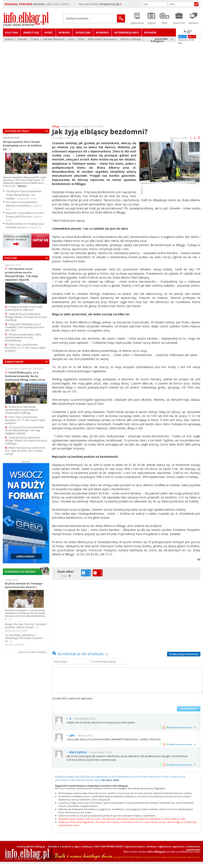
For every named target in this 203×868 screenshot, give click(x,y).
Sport (49, 32)
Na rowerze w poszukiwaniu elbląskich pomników (22, 204)
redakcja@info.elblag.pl (31, 846)
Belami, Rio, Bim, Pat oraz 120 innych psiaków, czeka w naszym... (26, 626)
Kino (71, 39)
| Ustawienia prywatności (193, 848)
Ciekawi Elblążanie (54, 39)
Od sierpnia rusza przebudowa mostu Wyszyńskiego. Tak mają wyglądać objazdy (21, 274)
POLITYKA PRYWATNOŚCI (109, 846)
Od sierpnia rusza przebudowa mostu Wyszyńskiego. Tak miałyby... (24, 195)
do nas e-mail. (111, 780)
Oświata (22, 39)
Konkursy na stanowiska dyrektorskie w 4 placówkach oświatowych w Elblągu (21, 410)
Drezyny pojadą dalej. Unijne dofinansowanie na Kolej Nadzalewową (23, 337)
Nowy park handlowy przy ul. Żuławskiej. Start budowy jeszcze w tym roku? (25, 327)
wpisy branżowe (134, 846)
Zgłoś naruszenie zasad (181, 728)
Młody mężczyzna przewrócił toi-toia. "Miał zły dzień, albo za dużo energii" (25, 451)
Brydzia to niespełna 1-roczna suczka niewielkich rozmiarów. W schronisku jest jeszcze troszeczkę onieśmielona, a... (25, 614)
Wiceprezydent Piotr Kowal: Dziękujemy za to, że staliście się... (22, 145)
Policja (35, 39)
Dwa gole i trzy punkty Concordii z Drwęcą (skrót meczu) (25, 215)
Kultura (9, 39)
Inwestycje (31, 32)
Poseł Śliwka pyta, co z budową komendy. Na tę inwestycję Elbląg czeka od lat (25, 376)
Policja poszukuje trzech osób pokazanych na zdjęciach (24, 308)
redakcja (87, 846)
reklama (151, 846)
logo (76, 846)
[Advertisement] (38, 81)
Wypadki (150, 32)
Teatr (81, 39)
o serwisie (66, 846)
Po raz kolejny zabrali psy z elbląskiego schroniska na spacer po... (24, 638)
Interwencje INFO (127, 32)
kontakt (53, 846)
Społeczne (83, 32)
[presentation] (144, 704)
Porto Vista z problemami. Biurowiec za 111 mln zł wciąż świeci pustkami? (25, 348)
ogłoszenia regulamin (171, 846)
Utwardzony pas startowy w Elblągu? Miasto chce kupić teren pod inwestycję (26, 317)
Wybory (64, 32)
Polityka (11, 32)
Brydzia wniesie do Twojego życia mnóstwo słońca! (25, 226)
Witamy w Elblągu (131, 39)
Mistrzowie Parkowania (102, 39)
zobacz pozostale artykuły (32, 652)
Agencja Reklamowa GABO (185, 852)
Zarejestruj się (110, 4)
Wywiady (102, 32)
